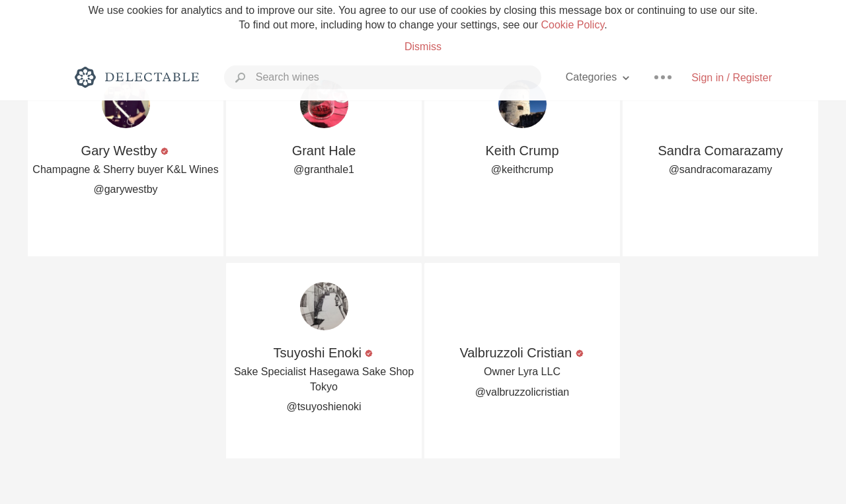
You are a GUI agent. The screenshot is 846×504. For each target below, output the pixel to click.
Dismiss (423, 47)
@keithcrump (522, 169)
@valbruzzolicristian (522, 392)
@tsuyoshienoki (324, 407)
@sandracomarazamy (721, 169)
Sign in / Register (732, 78)
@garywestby (125, 189)
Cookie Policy (572, 25)
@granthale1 (324, 169)
